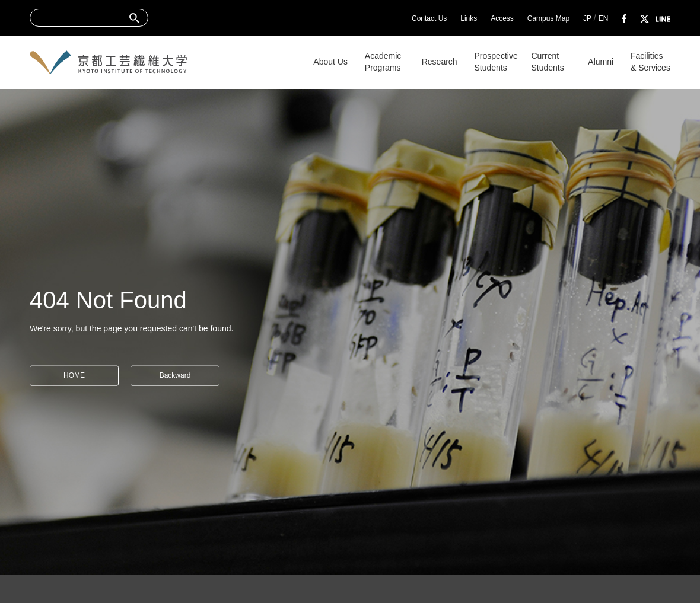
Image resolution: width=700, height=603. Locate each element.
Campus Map (548, 18)
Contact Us (429, 18)
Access (502, 18)
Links (469, 18)
